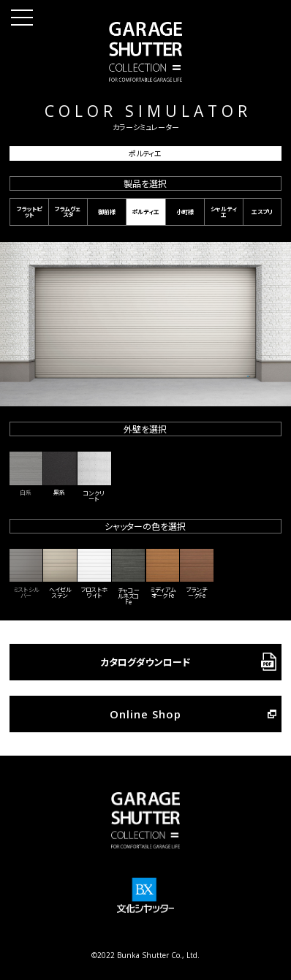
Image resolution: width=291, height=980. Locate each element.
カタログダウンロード (145, 662)
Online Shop (145, 714)
